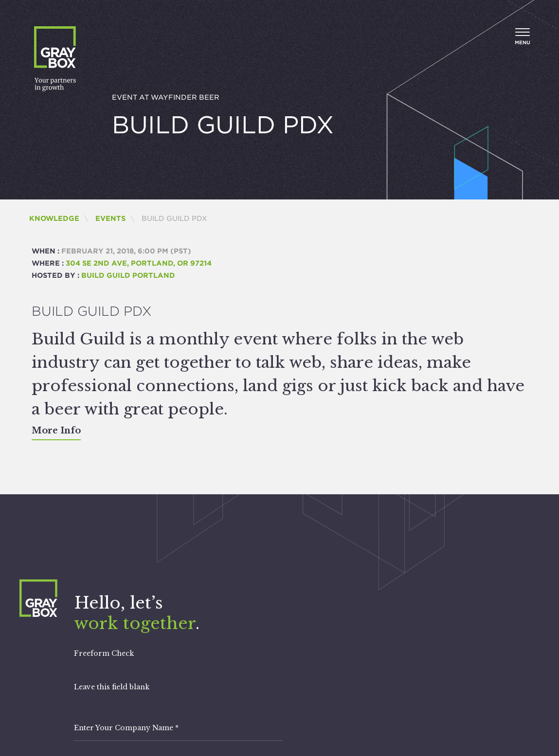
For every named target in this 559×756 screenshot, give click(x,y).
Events (110, 218)
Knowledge (54, 218)
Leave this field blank (112, 687)
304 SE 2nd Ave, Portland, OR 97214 (139, 263)
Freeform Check (104, 653)
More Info (56, 431)
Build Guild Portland (128, 275)
